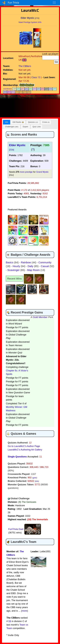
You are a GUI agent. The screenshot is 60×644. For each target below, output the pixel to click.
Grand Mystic (42, 172)
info (37, 481)
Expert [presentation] (25, 127)
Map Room (34, 270)
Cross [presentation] (46, 122)
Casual (45, 266)
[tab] (7, 122)
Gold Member (8, 89)
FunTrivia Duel (16, 529)
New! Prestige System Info (30, 22)
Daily (31, 266)
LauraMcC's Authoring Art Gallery (25, 450)
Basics (10, 262)
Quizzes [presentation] (33, 122)
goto (35, 478)
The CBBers (25, 66)
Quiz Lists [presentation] (37, 127)
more (25, 611)
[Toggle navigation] (54, 3)
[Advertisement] (30, 105)
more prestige (26, 172)
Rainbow (26, 262)
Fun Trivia (11, 3)
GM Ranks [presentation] (18, 122)
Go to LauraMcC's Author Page (24, 446)
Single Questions (17, 457)
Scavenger (14, 270)
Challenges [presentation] (12, 127)
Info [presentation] (7, 122)
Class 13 (36, 77)
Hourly (17, 266)
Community (45, 262)
